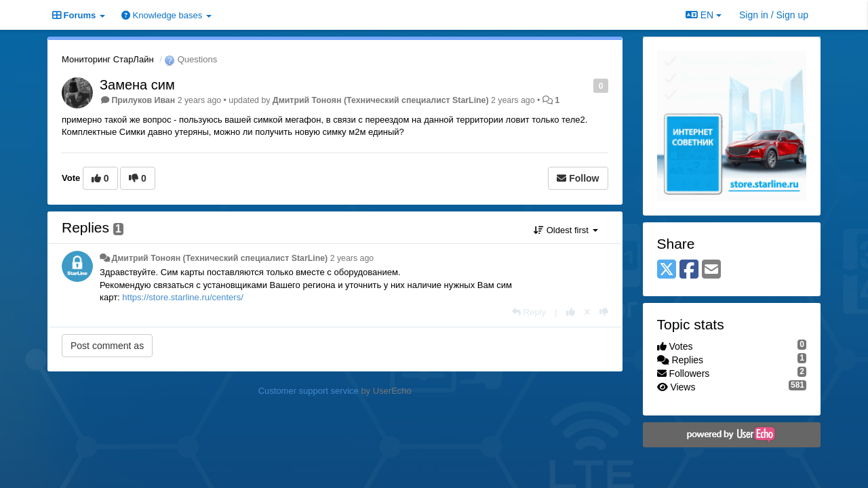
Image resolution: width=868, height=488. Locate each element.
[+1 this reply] (571, 312)
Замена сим (137, 85)
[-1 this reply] (604, 312)
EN (704, 15)
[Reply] (529, 312)
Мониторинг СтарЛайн (108, 59)
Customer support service (309, 391)
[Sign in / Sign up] (774, 15)
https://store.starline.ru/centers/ (182, 297)
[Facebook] (689, 270)
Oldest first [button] (566, 230)
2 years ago (352, 258)
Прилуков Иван (143, 100)
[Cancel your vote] (587, 312)
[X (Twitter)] (667, 270)
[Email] (711, 270)
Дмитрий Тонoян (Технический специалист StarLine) (381, 100)
